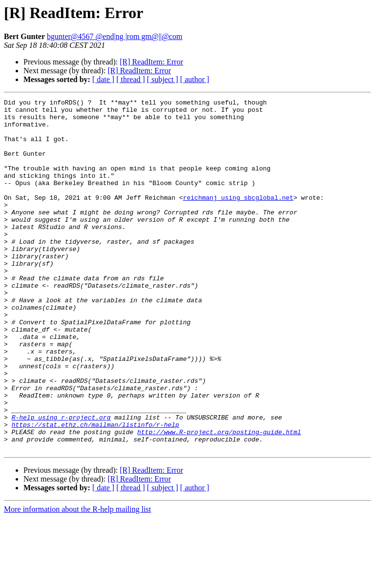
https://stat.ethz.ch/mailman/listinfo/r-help (95, 490)
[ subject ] (163, 79)
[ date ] (103, 79)
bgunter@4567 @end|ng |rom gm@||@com (115, 36)
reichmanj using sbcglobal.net (238, 218)
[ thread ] (131, 79)
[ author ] (195, 79)
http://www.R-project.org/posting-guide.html (219, 499)
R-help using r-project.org (61, 482)
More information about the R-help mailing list (77, 579)
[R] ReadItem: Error (151, 62)
